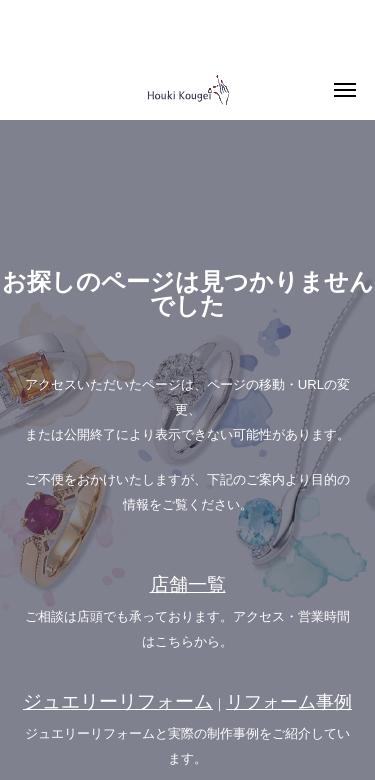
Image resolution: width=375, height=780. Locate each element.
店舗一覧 (188, 584)
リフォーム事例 (289, 702)
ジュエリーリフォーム (118, 701)
